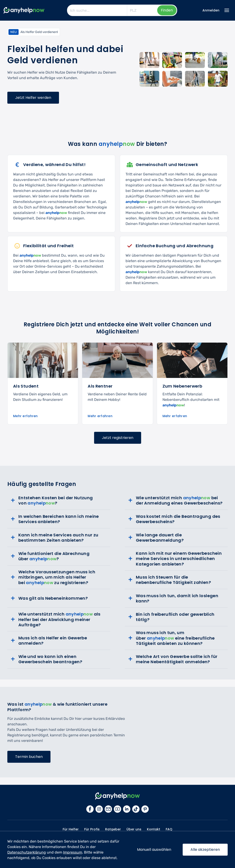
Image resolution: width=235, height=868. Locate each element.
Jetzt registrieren (118, 438)
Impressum (73, 852)
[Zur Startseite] (24, 10)
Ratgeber (113, 829)
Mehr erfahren (25, 416)
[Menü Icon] (227, 10)
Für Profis (92, 829)
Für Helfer (71, 829)
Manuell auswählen (154, 850)
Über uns (134, 829)
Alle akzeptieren (205, 850)
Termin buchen (29, 757)
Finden (167, 10)
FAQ (169, 829)
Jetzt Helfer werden (33, 98)
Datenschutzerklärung (27, 852)
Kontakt (154, 829)
